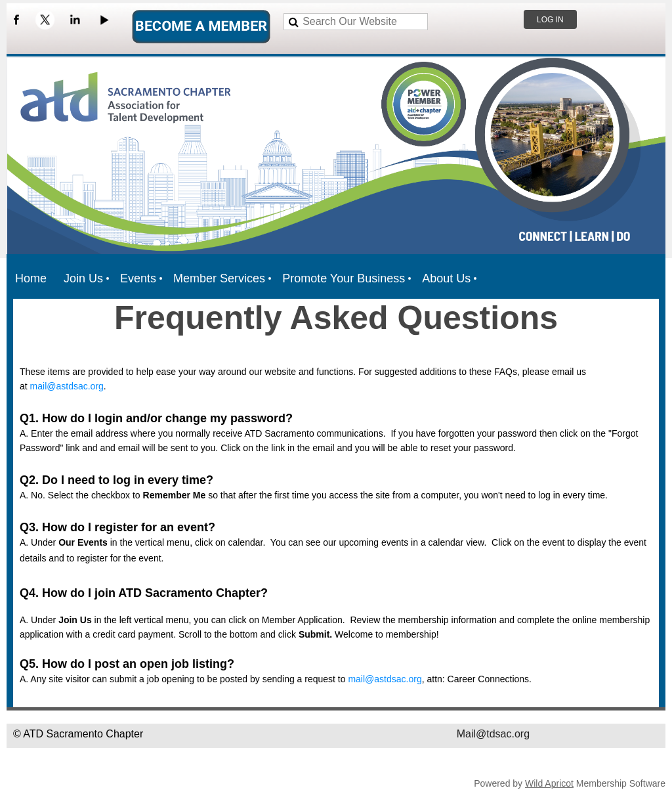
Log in (550, 20)
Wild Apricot (549, 783)
